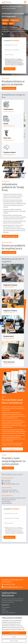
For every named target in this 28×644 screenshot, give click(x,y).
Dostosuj (14, 637)
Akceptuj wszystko (14, 633)
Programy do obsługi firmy (8, 613)
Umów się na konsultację (9, 88)
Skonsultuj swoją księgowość (10, 236)
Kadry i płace (5, 611)
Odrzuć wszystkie (14, 641)
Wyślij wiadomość (10, 69)
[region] (14, 630)
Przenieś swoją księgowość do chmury (12, 449)
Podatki (4, 609)
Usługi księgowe (6, 607)
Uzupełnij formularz (8, 468)
